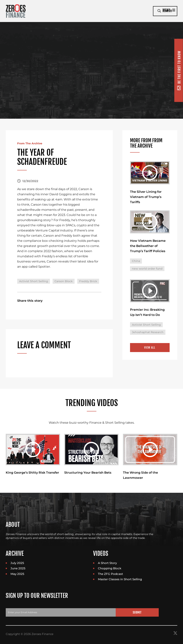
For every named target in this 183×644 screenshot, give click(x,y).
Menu (141, 11)
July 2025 (17, 563)
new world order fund (147, 270)
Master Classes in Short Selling (120, 580)
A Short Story (107, 563)
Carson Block (64, 281)
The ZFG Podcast (110, 574)
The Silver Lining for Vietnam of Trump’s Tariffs (146, 197)
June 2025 (18, 569)
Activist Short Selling (34, 281)
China (136, 262)
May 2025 (17, 574)
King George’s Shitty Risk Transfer (32, 473)
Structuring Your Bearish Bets (88, 473)
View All (150, 349)
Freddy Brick (88, 281)
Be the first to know (179, 70)
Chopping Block (110, 569)
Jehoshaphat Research (148, 334)
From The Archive (31, 143)
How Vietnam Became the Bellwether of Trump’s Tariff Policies (148, 247)
